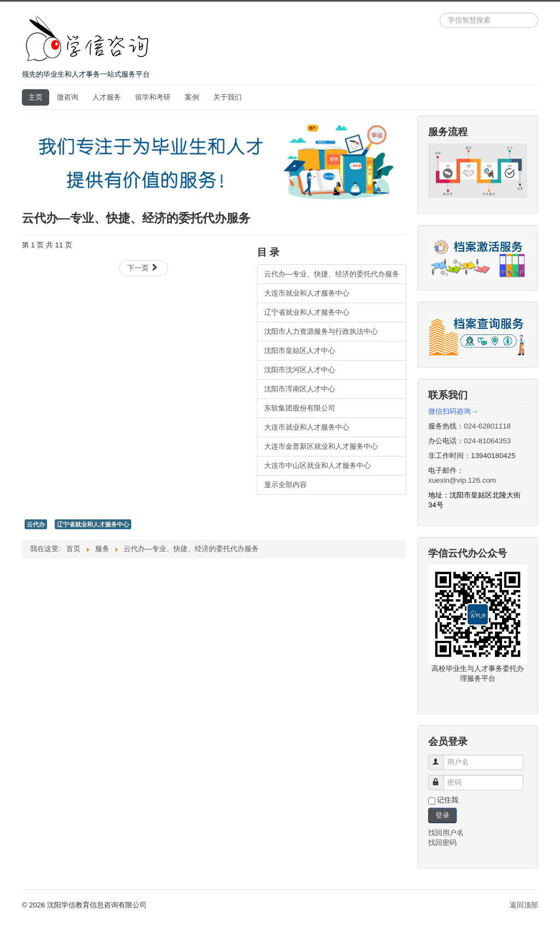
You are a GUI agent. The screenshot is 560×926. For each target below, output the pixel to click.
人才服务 (107, 97)
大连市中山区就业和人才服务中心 (317, 465)
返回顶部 (524, 905)
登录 (442, 815)
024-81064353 (487, 441)
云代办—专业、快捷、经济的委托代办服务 (332, 274)
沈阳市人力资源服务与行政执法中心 (321, 331)
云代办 (36, 524)
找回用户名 (446, 833)
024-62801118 (487, 426)
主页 (36, 97)
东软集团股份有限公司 (300, 408)
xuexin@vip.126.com (462, 480)
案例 (192, 97)
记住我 (448, 800)
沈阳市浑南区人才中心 (300, 389)
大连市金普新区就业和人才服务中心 (321, 446)
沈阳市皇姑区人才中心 (300, 351)
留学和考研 (153, 97)
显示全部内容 (285, 485)
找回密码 (442, 843)
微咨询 (68, 97)
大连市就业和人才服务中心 (307, 293)
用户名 (441, 758)
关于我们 (227, 97)
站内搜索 (440, 13)
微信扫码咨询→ (453, 411)
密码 (441, 778)
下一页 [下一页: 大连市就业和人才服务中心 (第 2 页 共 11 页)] (143, 268)
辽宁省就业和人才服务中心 (307, 312)
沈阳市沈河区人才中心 (300, 370)
